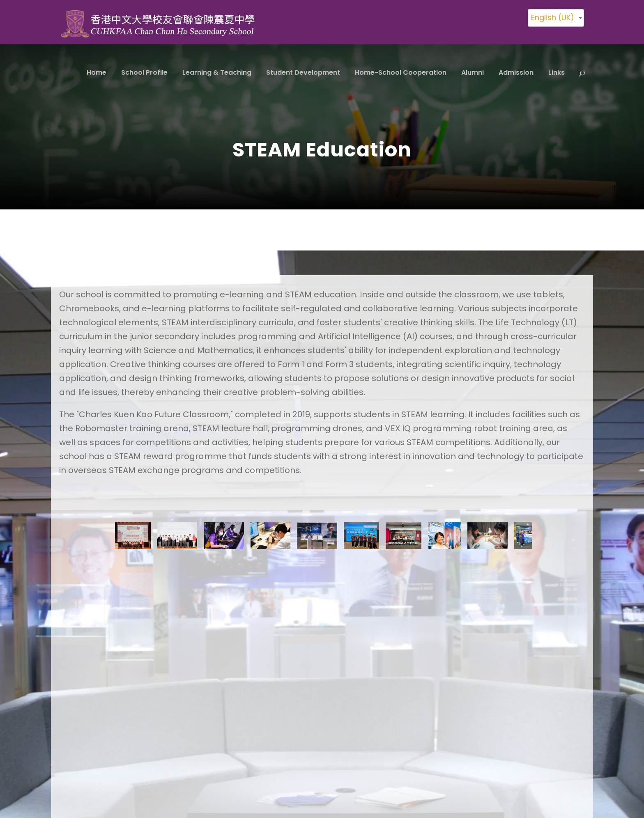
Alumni (473, 72)
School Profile (144, 72)
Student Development (303, 72)
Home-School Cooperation (401, 72)
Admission (516, 72)
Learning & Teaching (217, 72)
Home (97, 72)
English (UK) (553, 17)
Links (557, 72)
